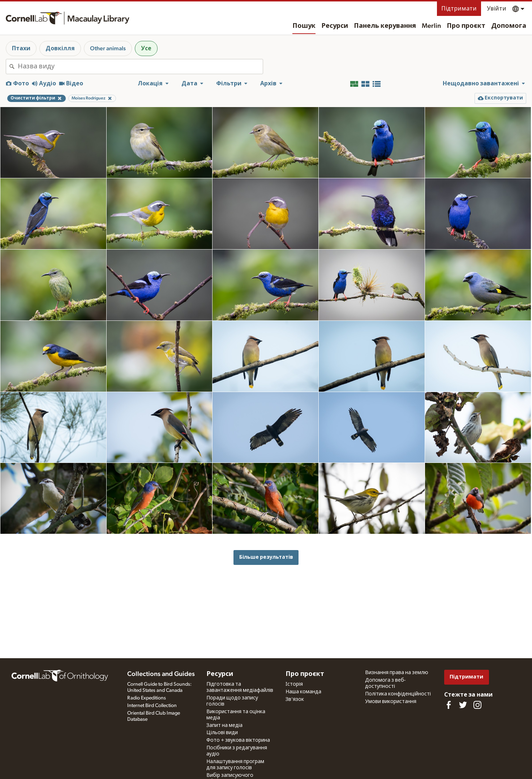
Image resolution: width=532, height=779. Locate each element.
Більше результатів (266, 557)
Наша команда (303, 692)
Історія (294, 684)
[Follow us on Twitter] (463, 705)
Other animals (108, 48)
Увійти (497, 9)
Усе (146, 48)
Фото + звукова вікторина (238, 740)
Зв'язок (295, 699)
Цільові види (222, 733)
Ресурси (335, 26)
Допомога (509, 26)
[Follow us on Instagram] (477, 705)
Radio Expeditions (147, 698)
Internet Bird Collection (152, 706)
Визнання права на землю (397, 673)
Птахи (21, 48)
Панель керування (385, 26)
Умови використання (391, 702)
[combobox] (140, 67)
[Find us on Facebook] (449, 705)
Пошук (304, 26)
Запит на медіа (224, 725)
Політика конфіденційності (398, 694)
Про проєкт (466, 26)
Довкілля (60, 48)
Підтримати (459, 9)
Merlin (431, 26)
